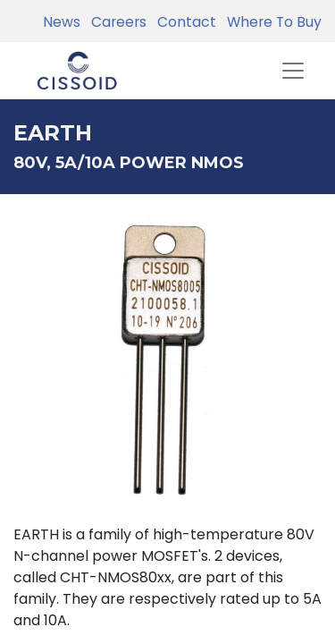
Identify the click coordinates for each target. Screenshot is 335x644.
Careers (115, 22)
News (62, 22)
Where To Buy (271, 22)
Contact (183, 22)
